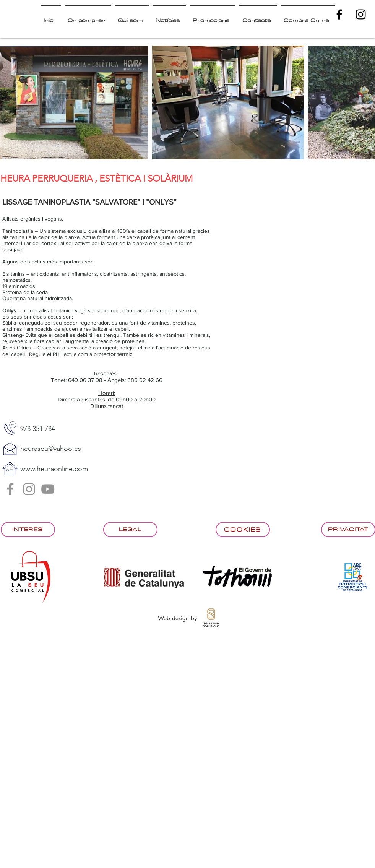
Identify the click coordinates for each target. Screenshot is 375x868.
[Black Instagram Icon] (361, 14)
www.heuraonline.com (54, 469)
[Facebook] (10, 489)
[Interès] (28, 530)
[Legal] (130, 530)
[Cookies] (243, 530)
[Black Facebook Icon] (339, 14)
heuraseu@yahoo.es (51, 449)
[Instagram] (29, 489)
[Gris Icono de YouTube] (48, 489)
